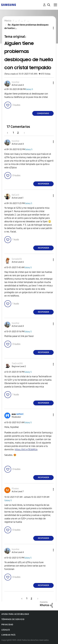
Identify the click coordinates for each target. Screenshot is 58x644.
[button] (49, 83)
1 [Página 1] (13, 133)
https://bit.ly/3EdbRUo (26, 450)
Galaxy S (29, 89)
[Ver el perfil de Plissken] (15, 489)
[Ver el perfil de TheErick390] (17, 364)
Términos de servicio (13, 619)
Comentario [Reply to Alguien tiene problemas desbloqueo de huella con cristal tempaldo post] (43, 113)
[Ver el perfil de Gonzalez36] (17, 259)
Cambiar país (8, 635)
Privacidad (7, 625)
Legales (6, 630)
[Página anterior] (9, 133)
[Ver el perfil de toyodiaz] (15, 82)
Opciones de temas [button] (49, 28)
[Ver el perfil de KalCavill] (15, 195)
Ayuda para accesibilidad (15, 614)
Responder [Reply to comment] (43, 184)
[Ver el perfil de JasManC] (20, 414)
